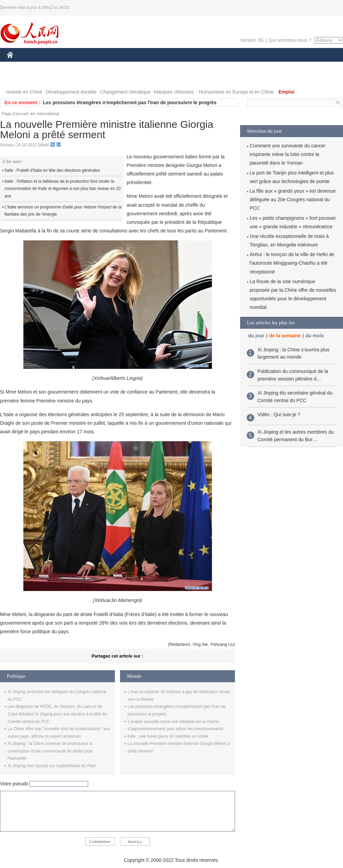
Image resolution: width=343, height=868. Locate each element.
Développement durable (71, 92)
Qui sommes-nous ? (290, 40)
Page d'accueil (15, 114)
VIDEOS (49, 78)
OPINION (319, 65)
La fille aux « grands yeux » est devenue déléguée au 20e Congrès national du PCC (293, 200)
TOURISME (287, 65)
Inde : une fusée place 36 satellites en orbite (168, 736)
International (48, 114)
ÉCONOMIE (48, 65)
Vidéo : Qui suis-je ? (279, 414)
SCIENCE (139, 65)
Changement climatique (125, 92)
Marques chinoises (174, 92)
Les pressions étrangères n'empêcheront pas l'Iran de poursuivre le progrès (130, 103)
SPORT (258, 65)
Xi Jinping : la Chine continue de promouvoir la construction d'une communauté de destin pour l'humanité (50, 751)
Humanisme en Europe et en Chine (236, 92)
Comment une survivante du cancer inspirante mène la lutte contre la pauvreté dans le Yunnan (288, 154)
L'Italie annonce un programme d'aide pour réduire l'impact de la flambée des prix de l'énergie (63, 211)
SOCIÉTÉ (200, 65)
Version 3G (252, 40)
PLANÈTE (230, 65)
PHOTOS (21, 78)
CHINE (19, 65)
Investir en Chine (24, 92)
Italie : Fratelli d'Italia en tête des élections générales (52, 170)
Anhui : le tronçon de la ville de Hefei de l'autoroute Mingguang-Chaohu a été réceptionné (292, 263)
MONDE (80, 65)
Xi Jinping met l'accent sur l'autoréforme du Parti (52, 766)
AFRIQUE (109, 65)
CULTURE (169, 65)
